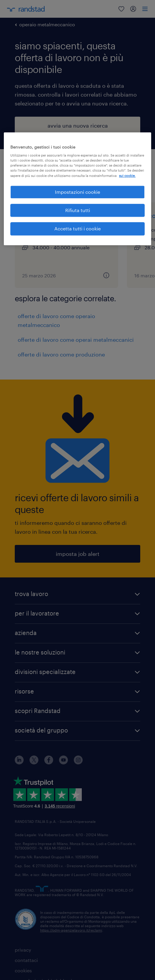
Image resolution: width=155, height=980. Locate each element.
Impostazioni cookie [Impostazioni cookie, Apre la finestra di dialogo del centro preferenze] (77, 192)
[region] (77, 189)
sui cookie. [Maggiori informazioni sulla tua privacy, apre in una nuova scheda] (127, 176)
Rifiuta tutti (78, 210)
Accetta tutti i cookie (77, 229)
